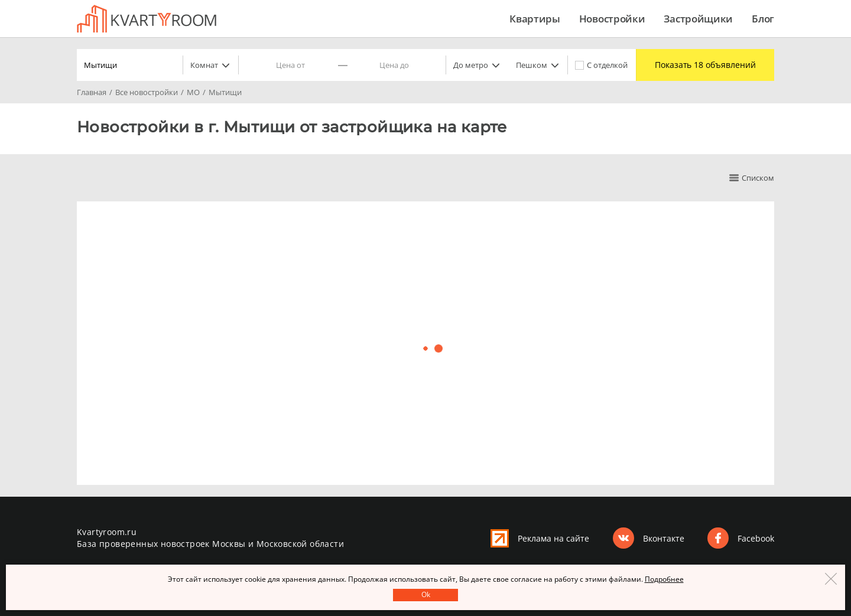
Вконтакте (664, 538)
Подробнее (664, 579)
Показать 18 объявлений (702, 65)
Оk (426, 594)
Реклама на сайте (553, 538)
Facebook (756, 538)
